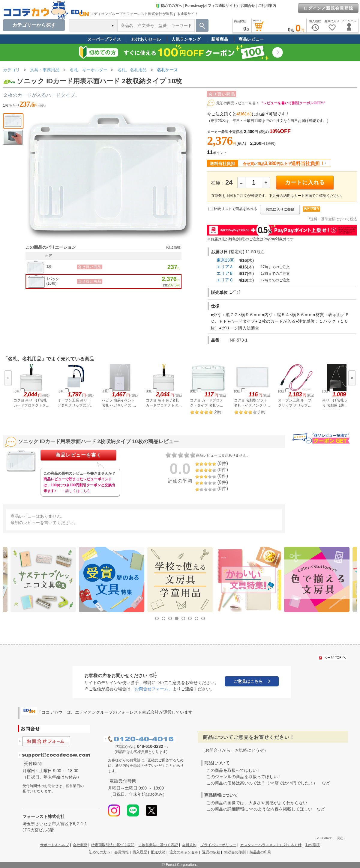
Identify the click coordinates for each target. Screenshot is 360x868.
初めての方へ (169, 6)
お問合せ (248, 6)
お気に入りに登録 (280, 209)
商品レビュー (251, 39)
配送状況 (158, 852)
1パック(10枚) (53, 281)
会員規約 (189, 845)
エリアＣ (225, 280)
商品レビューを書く (78, 455)
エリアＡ (225, 267)
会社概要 (80, 845)
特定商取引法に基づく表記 (113, 845)
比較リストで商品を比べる (235, 209)
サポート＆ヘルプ (55, 845)
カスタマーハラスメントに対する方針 (271, 845)
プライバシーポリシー (218, 845)
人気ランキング (186, 39)
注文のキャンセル (184, 852)
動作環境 (313, 845)
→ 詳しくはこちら (75, 491)
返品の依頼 (211, 852)
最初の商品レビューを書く (238, 103)
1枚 (49, 267)
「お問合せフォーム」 (151, 689)
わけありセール (146, 39)
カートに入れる (305, 182)
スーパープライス (104, 39)
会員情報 (121, 852)
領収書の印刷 (235, 852)
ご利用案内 (267, 6)
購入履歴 (140, 852)
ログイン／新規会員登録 (328, 8)
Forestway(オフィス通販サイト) (211, 6)
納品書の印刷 (260, 852)
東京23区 (225, 260)
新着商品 (220, 39)
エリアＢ (225, 273)
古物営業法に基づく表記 (158, 845)
